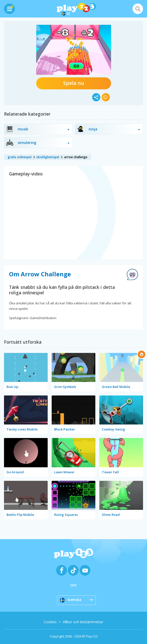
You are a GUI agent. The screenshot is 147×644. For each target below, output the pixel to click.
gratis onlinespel (20, 157)
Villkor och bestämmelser (83, 622)
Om (73, 585)
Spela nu (74, 83)
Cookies (50, 622)
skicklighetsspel (48, 157)
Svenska (71, 600)
